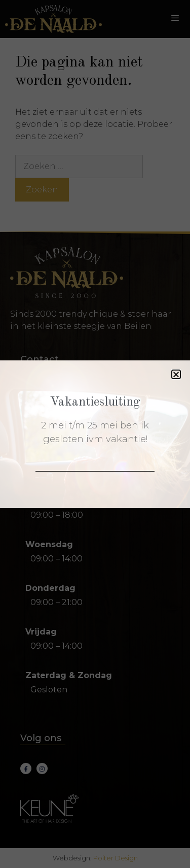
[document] (95, 434)
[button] (176, 374)
